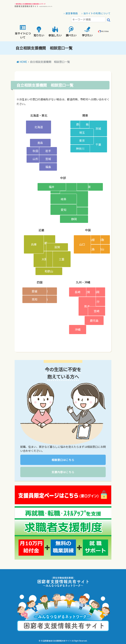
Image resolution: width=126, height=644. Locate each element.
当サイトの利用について (97, 13)
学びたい (87, 32)
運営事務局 (72, 13)
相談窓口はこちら (63, 460)
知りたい (39, 32)
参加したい (55, 32)
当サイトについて (23, 32)
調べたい (71, 32)
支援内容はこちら (63, 472)
